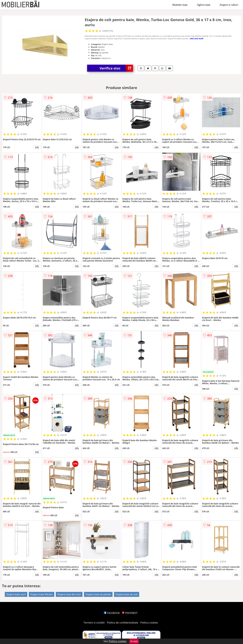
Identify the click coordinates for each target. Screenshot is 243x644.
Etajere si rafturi (229, 5)
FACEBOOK (112, 613)
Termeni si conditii (94, 623)
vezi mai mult (197, 38)
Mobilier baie (180, 5)
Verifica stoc (116, 68)
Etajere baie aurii (16, 594)
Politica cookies (149, 623)
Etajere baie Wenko (42, 594)
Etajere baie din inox (69, 594)
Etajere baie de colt (127, 594)
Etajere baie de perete (98, 594)
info (37, 147)
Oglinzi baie (204, 5)
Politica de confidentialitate (123, 623)
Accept (134, 641)
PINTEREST (130, 613)
